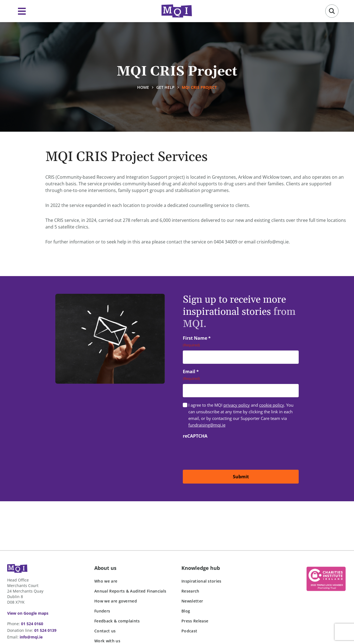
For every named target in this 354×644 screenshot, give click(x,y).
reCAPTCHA (195, 436)
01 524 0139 (45, 630)
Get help (165, 87)
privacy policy (237, 405)
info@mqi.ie (31, 637)
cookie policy (272, 405)
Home (143, 87)
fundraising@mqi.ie (207, 425)
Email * (199, 375)
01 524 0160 (32, 624)
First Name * (205, 342)
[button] (332, 11)
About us (105, 568)
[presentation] (225, 452)
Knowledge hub (201, 568)
